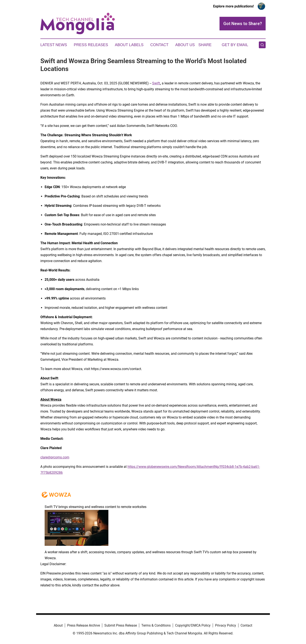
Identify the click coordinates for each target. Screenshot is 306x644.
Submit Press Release (121, 625)
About (58, 625)
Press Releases (91, 45)
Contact (159, 45)
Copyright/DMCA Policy (193, 625)
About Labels (129, 45)
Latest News (54, 45)
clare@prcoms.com (55, 457)
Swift (156, 83)
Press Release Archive (84, 625)
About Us (185, 45)
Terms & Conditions (156, 625)
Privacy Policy (226, 625)
